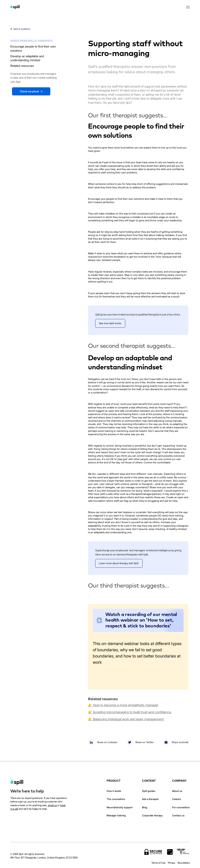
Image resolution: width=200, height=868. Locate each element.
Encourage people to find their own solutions (33, 48)
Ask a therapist (150, 799)
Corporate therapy (152, 816)
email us (52, 805)
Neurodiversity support (120, 807)
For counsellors (181, 807)
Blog (145, 807)
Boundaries (184, 863)
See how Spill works (110, 323)
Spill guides (149, 791)
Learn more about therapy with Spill (119, 563)
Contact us (178, 816)
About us (177, 791)
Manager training (116, 816)
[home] (17, 782)
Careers (177, 799)
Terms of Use (158, 863)
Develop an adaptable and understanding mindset (27, 58)
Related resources (22, 66)
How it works (114, 791)
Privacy (172, 863)
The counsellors (116, 799)
